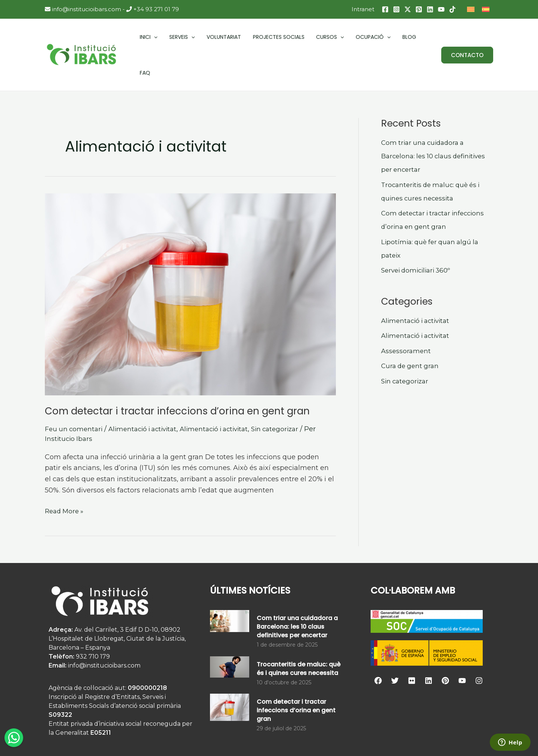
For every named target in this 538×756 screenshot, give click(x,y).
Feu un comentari (75, 394)
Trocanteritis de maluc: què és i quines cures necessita (299, 634)
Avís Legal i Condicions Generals (303, 740)
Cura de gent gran (412, 331)
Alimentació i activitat (148, 394)
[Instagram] (396, 9)
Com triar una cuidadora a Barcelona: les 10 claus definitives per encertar (437, 121)
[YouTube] (441, 9)
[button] (467, 38)
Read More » (66, 475)
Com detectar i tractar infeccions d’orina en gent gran (177, 376)
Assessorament (407, 316)
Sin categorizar (290, 394)
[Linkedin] (430, 9)
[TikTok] (452, 9)
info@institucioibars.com (83, 9)
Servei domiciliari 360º (419, 235)
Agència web (384, 740)
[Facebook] (385, 9)
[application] (152, 37)
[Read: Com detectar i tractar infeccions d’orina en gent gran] (190, 259)
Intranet (363, 9)
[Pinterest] (419, 9)
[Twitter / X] (408, 9)
